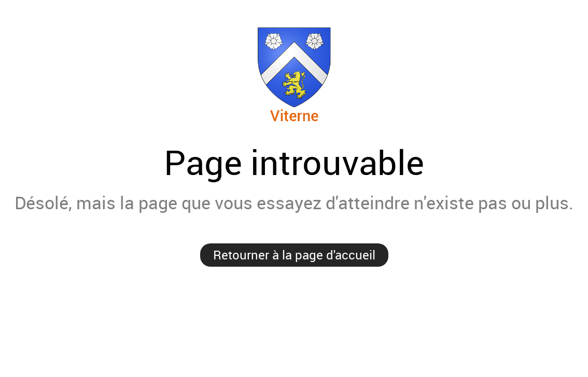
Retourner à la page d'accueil (294, 255)
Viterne (294, 75)
